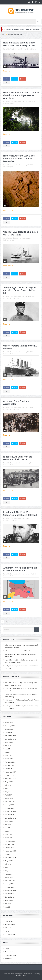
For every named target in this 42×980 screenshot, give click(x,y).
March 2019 (9, 723)
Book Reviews (10, 921)
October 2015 (10, 854)
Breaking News (10, 103)
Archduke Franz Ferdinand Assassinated (17, 403)
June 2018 (8, 749)
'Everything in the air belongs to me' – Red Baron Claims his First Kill (19, 290)
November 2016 (10, 811)
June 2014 (8, 907)
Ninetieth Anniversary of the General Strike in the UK (18, 458)
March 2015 (9, 877)
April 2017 (8, 795)
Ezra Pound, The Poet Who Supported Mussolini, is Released (20, 514)
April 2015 (8, 874)
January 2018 (9, 765)
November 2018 (10, 736)
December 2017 (10, 769)
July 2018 (8, 746)
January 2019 (9, 729)
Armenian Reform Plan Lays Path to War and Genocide (20, 569)
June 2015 (8, 867)
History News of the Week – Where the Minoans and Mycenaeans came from (21, 95)
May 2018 (8, 752)
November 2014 (10, 890)
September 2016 (10, 818)
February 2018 (10, 762)
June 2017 (8, 788)
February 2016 (10, 841)
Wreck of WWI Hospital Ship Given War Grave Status (21, 233)
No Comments (14, 298)
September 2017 (10, 778)
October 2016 (10, 815)
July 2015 (8, 864)
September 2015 (10, 858)
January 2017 (9, 805)
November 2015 (10, 851)
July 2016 (8, 825)
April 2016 (8, 834)
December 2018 (10, 732)
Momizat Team (21, 976)
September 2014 (10, 897)
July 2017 (8, 785)
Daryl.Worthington (16, 101)
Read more (8, 71)
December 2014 (10, 887)
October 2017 (10, 775)
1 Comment (13, 520)
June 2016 (8, 828)
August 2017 (9, 782)
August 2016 (9, 821)
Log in (7, 949)
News (7, 298)
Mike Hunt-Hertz (11, 683)
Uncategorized (10, 934)
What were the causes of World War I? (18, 651)
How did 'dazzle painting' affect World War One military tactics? (19, 44)
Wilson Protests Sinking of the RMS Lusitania (21, 347)
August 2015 (9, 861)
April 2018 (8, 756)
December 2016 (10, 808)
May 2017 (8, 792)
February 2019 (10, 726)
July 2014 (8, 904)
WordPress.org (10, 958)
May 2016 (8, 831)
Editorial (33, 49)
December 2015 (10, 848)
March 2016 (9, 838)
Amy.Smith (13, 49)
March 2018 (9, 759)
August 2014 (9, 900)
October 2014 (10, 894)
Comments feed (10, 955)
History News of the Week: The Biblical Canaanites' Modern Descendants (19, 158)
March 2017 (9, 798)
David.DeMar (14, 238)
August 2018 (9, 742)
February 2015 (10, 881)
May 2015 (8, 871)
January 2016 (9, 844)
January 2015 (9, 884)
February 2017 (10, 802)
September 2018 (10, 739)
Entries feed (9, 952)
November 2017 (10, 772)
